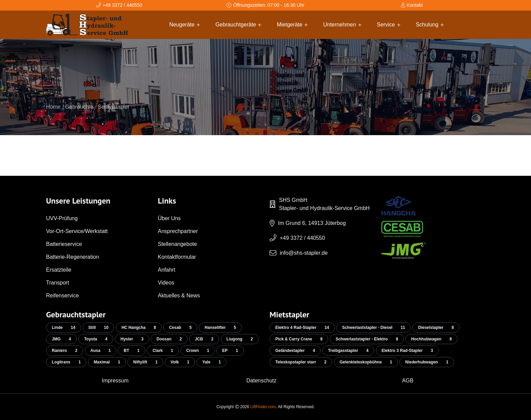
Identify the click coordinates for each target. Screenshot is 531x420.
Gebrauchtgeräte (238, 25)
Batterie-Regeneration (73, 257)
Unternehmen (342, 25)
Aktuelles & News (179, 296)
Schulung (430, 25)
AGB (408, 381)
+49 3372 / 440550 (302, 238)
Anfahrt (167, 270)
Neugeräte (185, 25)
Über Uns (169, 218)
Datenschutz (262, 381)
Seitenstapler (114, 114)
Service (389, 25)
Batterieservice (64, 244)
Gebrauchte (79, 114)
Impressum (115, 381)
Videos (166, 283)
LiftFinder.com (263, 407)
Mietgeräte (292, 25)
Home (53, 114)
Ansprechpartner (178, 231)
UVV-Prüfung (62, 218)
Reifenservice (62, 296)
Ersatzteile (59, 270)
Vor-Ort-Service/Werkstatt (77, 231)
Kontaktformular (177, 257)
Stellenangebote (177, 244)
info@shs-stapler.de (304, 253)
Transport (58, 283)
